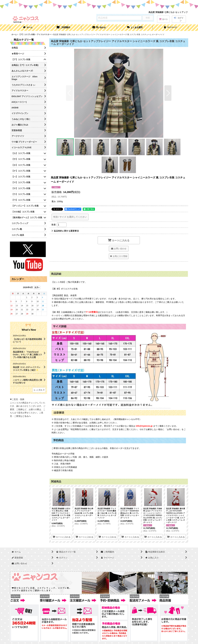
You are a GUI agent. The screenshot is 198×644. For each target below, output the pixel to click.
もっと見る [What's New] (39, 390)
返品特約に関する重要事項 (65, 231)
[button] (135, 28)
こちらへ (27, 416)
